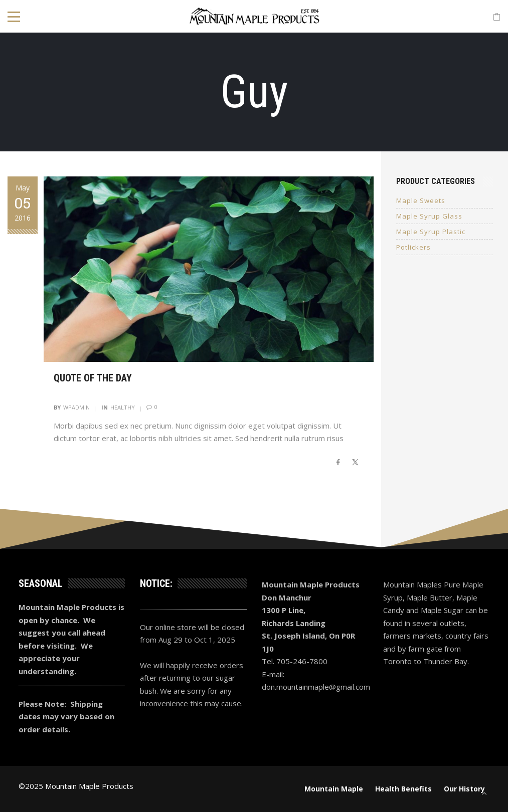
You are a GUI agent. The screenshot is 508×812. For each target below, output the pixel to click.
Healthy (123, 407)
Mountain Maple (334, 789)
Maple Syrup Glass (429, 216)
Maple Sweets (421, 200)
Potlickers (413, 247)
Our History (464, 789)
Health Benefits (403, 789)
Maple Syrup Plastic (431, 232)
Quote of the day (93, 378)
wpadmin (76, 407)
